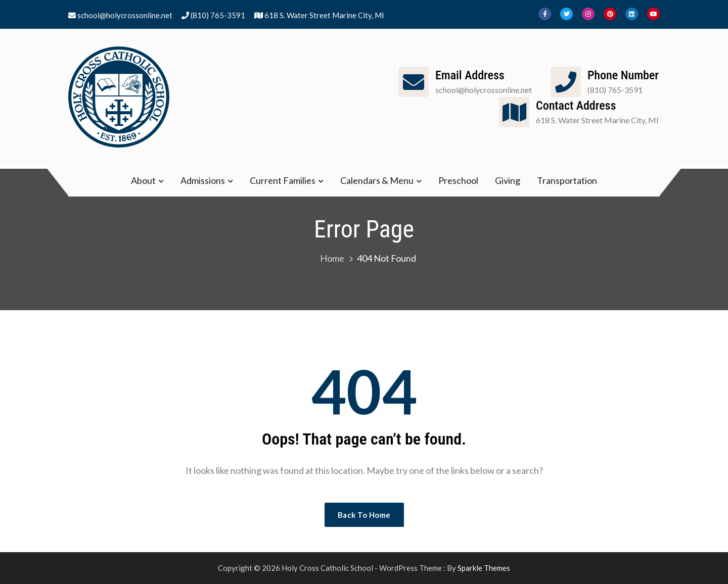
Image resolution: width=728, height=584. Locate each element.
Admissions (203, 180)
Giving (508, 180)
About (143, 180)
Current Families (283, 180)
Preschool (458, 180)
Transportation (567, 180)
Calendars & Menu (377, 180)
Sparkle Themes (484, 568)
